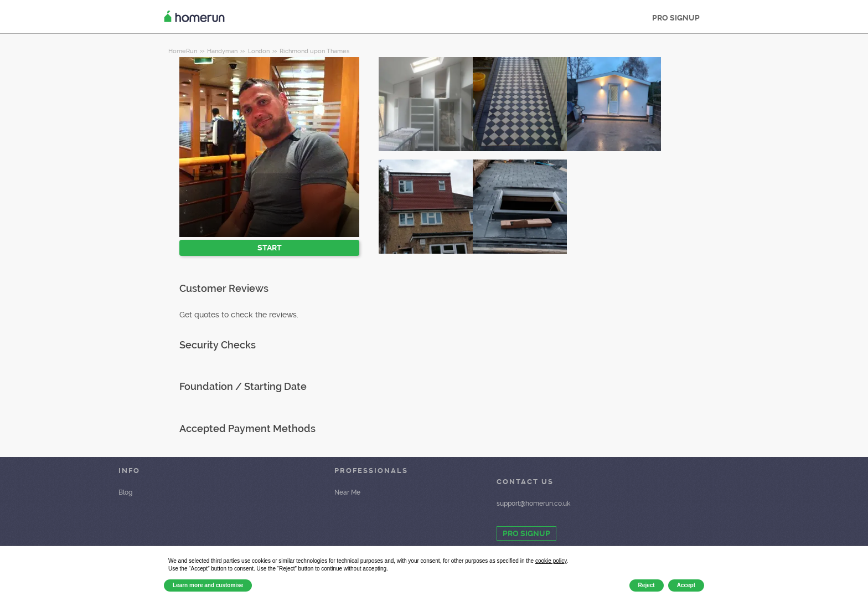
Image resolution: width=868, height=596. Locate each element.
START (270, 248)
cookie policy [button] (551, 561)
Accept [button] (686, 585)
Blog (125, 492)
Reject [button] (647, 585)
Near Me (347, 492)
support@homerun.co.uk (533, 503)
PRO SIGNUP (676, 18)
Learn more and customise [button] (208, 585)
